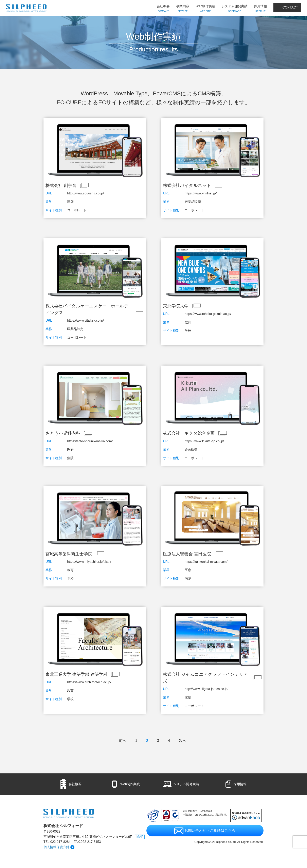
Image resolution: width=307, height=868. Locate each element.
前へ (123, 741)
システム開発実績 (235, 9)
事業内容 (183, 9)
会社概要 (163, 9)
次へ (183, 741)
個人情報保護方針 (56, 847)
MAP (140, 837)
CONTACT (290, 7)
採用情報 (260, 9)
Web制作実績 (205, 9)
